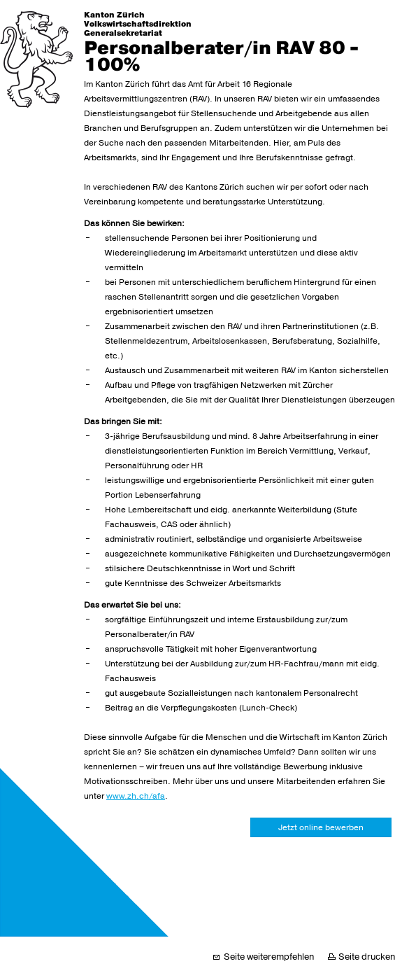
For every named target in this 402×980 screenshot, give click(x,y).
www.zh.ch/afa (136, 796)
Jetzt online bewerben (321, 827)
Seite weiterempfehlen (269, 957)
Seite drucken (367, 957)
